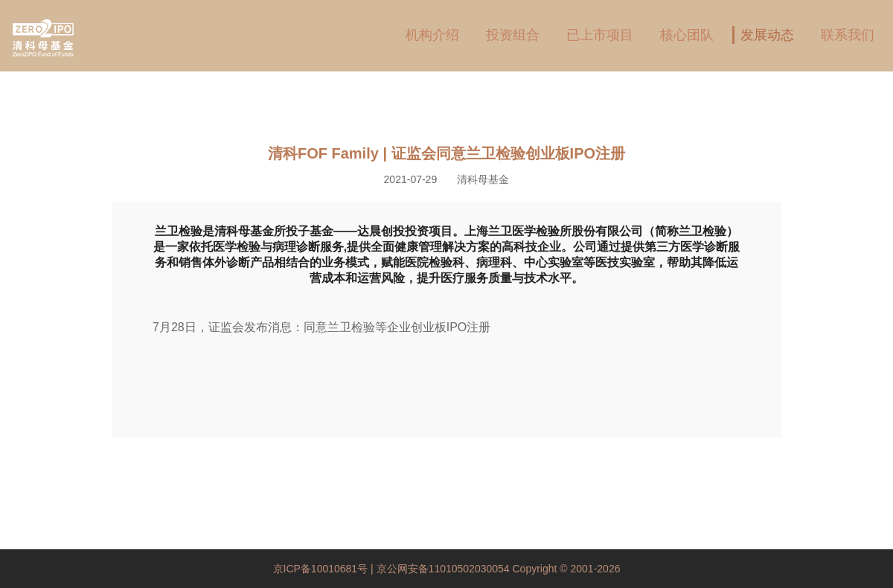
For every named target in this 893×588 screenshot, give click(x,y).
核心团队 (687, 35)
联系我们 (848, 35)
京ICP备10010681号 (322, 569)
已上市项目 (600, 35)
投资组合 (513, 35)
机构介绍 (432, 35)
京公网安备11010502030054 (443, 569)
